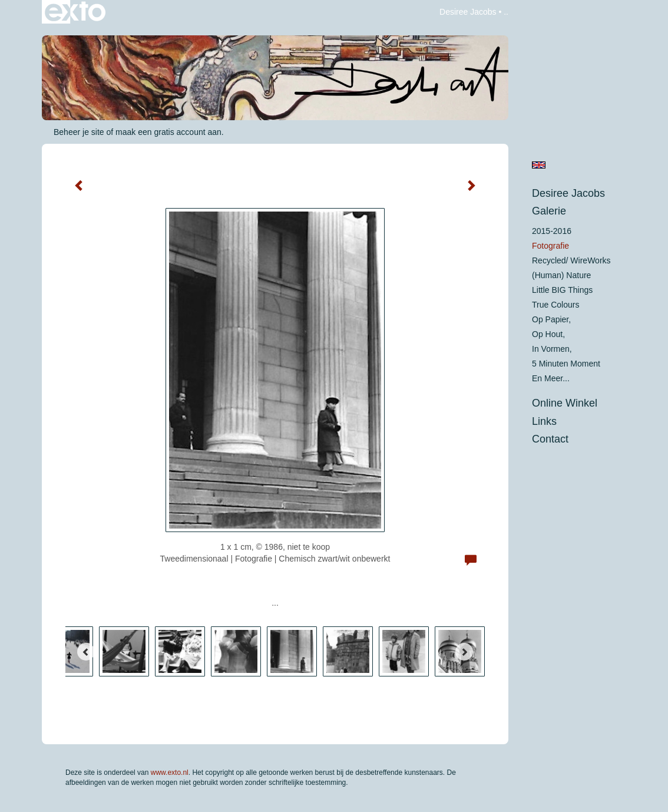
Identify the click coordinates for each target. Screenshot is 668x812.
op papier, (551, 319)
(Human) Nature (561, 275)
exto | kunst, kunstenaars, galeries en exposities (75, 12)
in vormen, (552, 349)
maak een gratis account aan (168, 132)
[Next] (464, 652)
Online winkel (565, 403)
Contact (550, 439)
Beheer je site (79, 132)
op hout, (548, 334)
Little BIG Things (562, 290)
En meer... (551, 378)
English (539, 165)
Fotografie (550, 246)
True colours (555, 305)
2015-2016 (552, 231)
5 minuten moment (566, 364)
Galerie (549, 211)
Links (544, 421)
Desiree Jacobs (468, 12)
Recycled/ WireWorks (571, 260)
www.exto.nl (170, 773)
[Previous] (86, 652)
